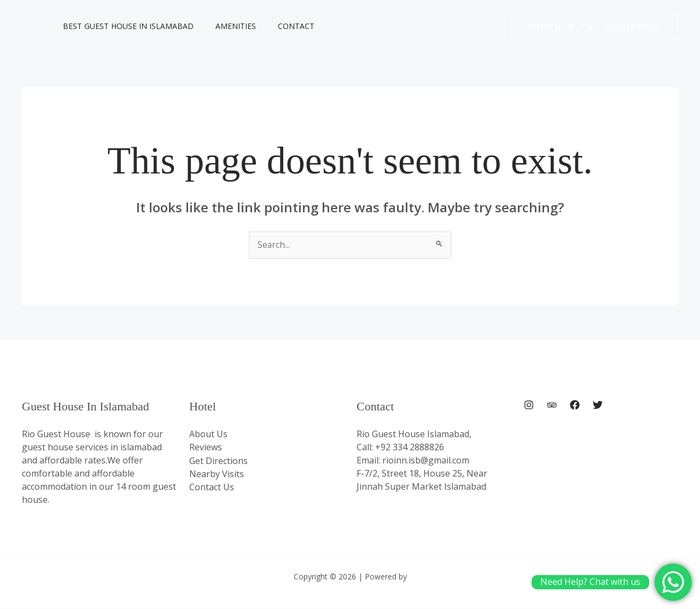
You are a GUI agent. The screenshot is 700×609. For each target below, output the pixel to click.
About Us (208, 434)
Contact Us (212, 487)
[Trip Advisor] (552, 405)
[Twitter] (598, 405)
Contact (280, 26)
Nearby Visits (217, 474)
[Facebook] (575, 405)
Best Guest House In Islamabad (125, 26)
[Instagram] (529, 405)
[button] (594, 27)
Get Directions (218, 461)
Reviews (206, 448)
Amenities (226, 26)
